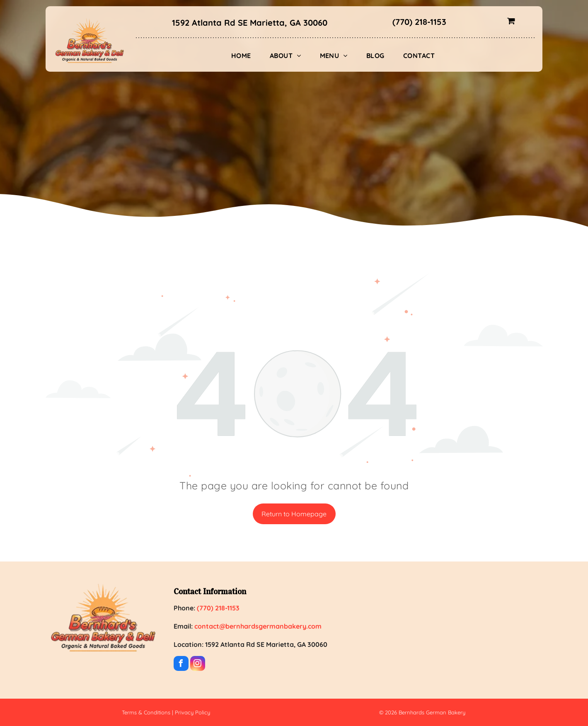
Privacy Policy (192, 712)
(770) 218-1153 (419, 22)
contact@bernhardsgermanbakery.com (258, 626)
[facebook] (181, 664)
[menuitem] (244, 56)
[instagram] (198, 664)
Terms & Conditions (146, 712)
